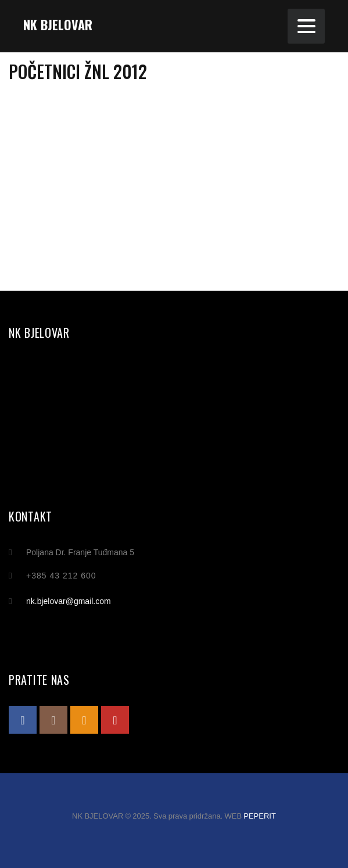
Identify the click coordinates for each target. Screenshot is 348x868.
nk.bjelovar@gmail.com (69, 601)
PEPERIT (260, 816)
